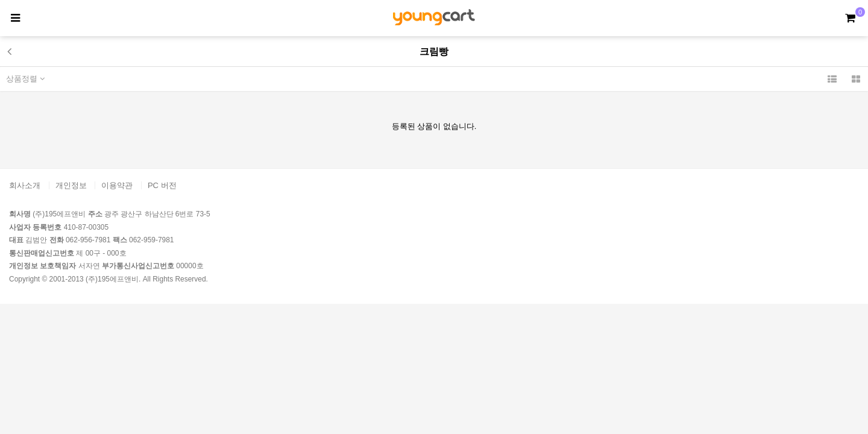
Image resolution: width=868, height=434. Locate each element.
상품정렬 (25, 79)
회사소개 (25, 185)
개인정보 (71, 185)
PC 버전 (162, 185)
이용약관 (117, 185)
